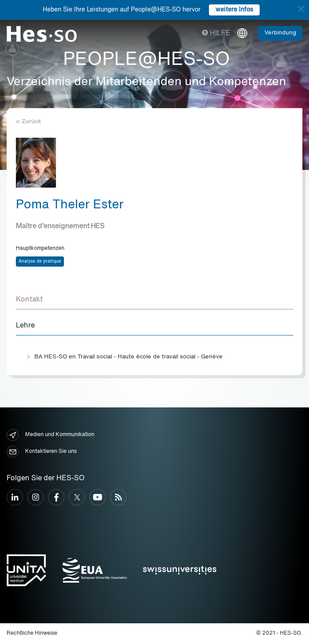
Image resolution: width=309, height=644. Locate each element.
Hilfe (216, 34)
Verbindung (280, 33)
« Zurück (28, 122)
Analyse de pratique (40, 261)
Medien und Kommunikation (50, 435)
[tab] (154, 300)
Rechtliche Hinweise (32, 633)
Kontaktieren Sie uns (42, 452)
